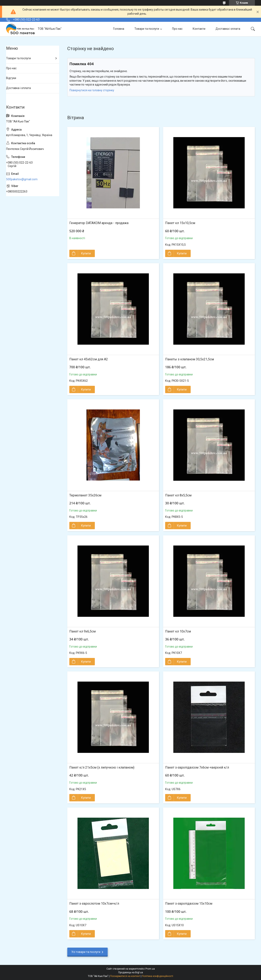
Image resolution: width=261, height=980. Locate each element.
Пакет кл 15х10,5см (180, 223)
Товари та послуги (147, 29)
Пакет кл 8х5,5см (178, 495)
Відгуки (11, 78)
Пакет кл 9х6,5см (82, 631)
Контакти (199, 29)
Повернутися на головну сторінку (92, 90)
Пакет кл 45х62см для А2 (89, 359)
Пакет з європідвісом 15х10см (189, 904)
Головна (119, 29)
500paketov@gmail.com (22, 179)
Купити (86, 253)
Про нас (177, 29)
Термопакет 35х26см (85, 495)
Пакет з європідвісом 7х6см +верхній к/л (197, 767)
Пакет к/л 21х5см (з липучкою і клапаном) (102, 767)
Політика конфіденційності (158, 976)
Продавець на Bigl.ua (131, 972)
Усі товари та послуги (86, 952)
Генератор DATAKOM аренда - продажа (99, 223)
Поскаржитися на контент (125, 976)
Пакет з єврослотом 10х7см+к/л (94, 904)
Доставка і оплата (228, 29)
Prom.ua (150, 969)
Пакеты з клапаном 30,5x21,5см (190, 359)
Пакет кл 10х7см (178, 631)
